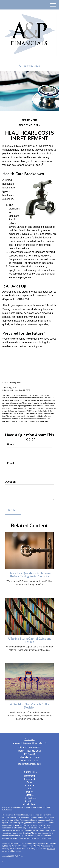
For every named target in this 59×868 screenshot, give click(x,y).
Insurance (29, 785)
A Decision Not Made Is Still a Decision (30, 706)
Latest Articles (29, 798)
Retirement (29, 776)
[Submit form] (13, 510)
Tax (30, 789)
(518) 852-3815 (29, 66)
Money (29, 792)
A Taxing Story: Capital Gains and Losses (30, 640)
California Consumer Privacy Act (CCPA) (27, 846)
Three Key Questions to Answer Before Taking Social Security (29, 575)
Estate (30, 782)
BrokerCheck (7, 810)
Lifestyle (29, 795)
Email (10, 463)
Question (10, 482)
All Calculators (29, 804)
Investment (29, 779)
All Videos (29, 801)
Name (11, 445)
